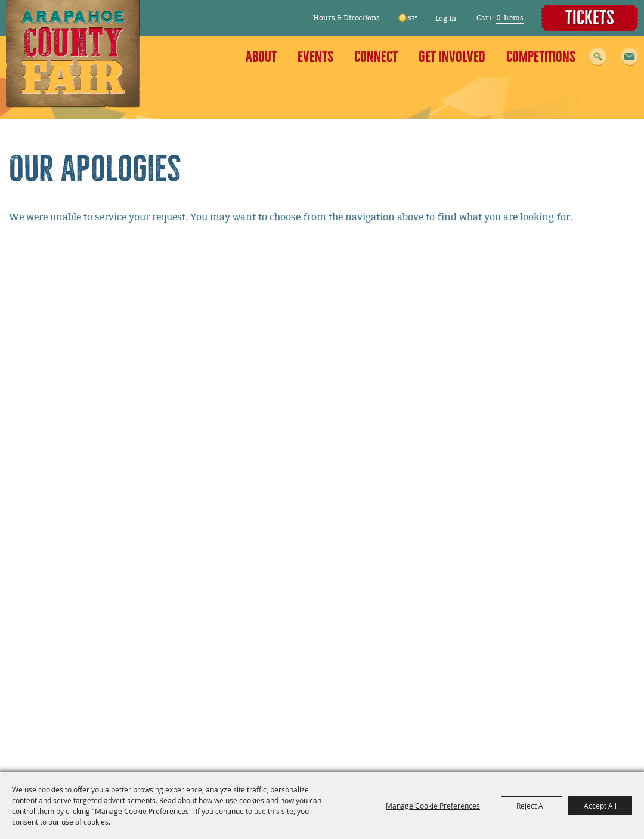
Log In (446, 18)
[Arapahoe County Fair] (73, 54)
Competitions (541, 57)
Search (598, 57)
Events (315, 57)
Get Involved (452, 57)
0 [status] (499, 18)
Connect (376, 57)
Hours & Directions (346, 18)
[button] (629, 57)
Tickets (590, 18)
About (261, 57)
